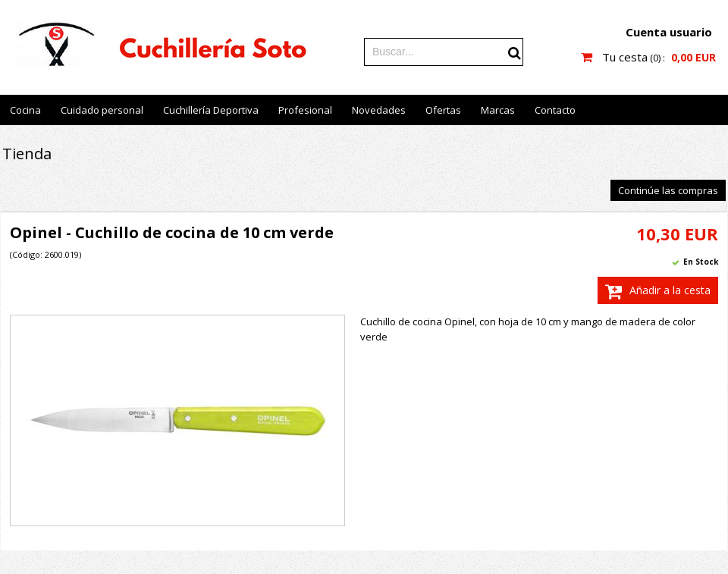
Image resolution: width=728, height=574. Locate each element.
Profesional (305, 110)
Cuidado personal (102, 110)
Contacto (555, 110)
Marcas (498, 110)
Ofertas (443, 110)
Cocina (25, 110)
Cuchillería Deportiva (211, 110)
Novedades (379, 110)
